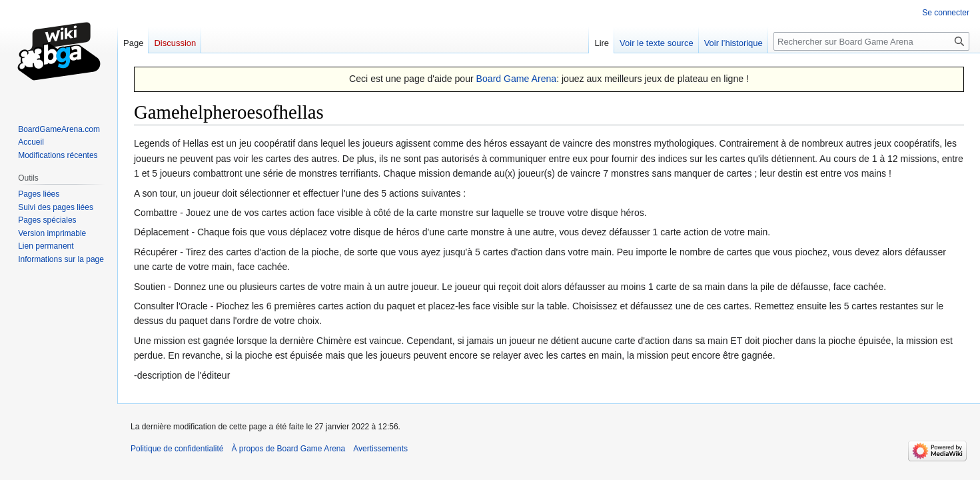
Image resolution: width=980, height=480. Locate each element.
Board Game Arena (517, 79)
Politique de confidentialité (177, 449)
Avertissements (380, 449)
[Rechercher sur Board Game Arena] (871, 41)
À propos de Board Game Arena (288, 449)
